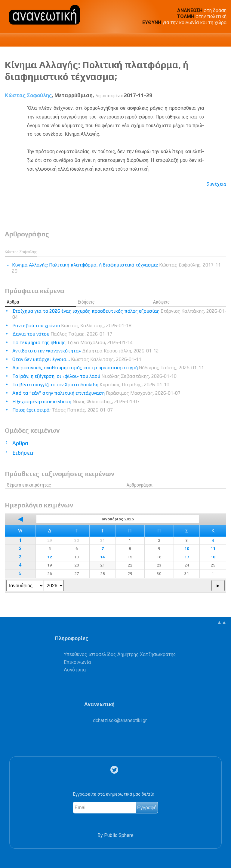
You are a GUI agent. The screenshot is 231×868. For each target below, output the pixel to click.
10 (187, 548)
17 (187, 557)
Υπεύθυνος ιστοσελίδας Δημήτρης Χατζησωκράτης (120, 654)
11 (213, 548)
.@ (120, 720)
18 (213, 557)
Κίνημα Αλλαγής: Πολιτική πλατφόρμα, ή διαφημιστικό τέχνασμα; (97, 70)
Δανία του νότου (62, 334)
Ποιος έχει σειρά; (63, 410)
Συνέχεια (217, 184)
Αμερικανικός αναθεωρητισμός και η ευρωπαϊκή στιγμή (108, 368)
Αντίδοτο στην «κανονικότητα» (86, 351)
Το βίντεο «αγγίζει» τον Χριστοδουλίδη (91, 385)
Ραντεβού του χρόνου (72, 325)
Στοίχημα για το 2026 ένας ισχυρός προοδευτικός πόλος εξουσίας (119, 314)
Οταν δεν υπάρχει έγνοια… (77, 359)
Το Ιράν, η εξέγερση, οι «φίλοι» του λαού (94, 376)
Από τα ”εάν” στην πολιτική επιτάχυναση (96, 393)
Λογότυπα (75, 670)
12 (50, 557)
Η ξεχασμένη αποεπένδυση (76, 401)
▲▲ (222, 622)
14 (103, 557)
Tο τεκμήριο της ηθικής (72, 342)
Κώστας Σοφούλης (28, 95)
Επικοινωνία (77, 662)
